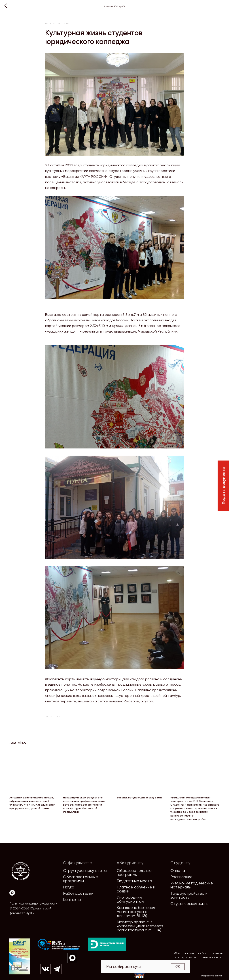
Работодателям (78, 893)
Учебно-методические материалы (192, 885)
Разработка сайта (212, 976)
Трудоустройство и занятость (189, 895)
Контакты (72, 899)
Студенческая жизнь (189, 904)
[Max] (12, 893)
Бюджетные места (134, 881)
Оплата (178, 870)
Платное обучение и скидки (136, 889)
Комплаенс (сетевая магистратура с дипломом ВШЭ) (136, 912)
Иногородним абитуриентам (130, 899)
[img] (59, 944)
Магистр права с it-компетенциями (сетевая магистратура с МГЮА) (140, 926)
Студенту (180, 863)
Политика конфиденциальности (33, 903)
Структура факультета (85, 870)
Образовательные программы (81, 879)
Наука (69, 887)
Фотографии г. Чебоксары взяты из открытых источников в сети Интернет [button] (199, 957)
